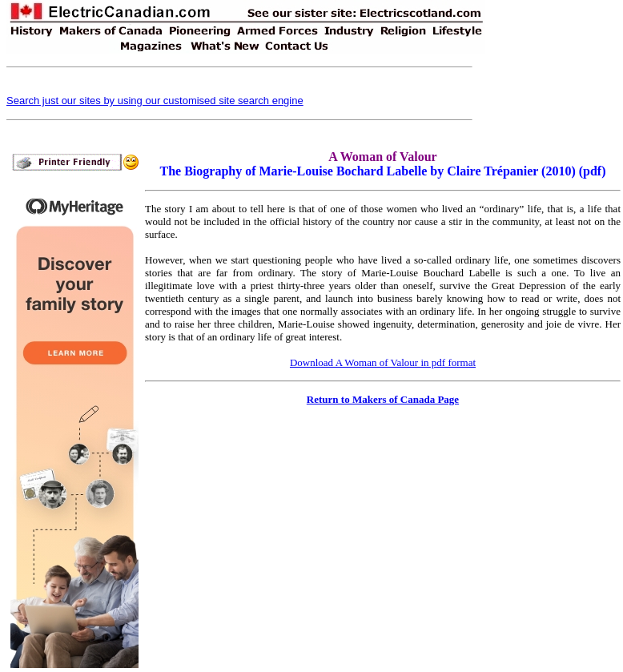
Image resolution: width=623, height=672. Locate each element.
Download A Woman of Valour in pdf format (383, 362)
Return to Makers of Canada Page (383, 399)
